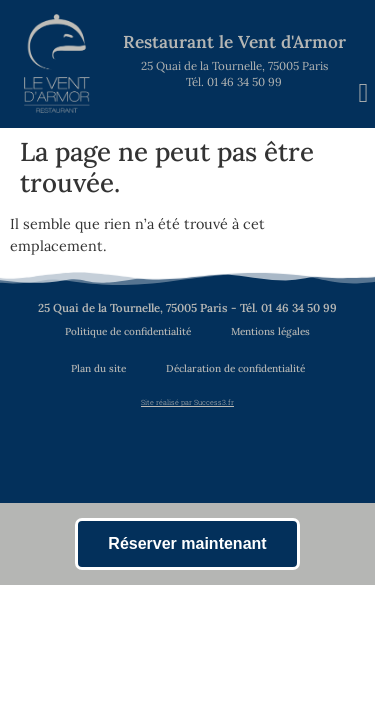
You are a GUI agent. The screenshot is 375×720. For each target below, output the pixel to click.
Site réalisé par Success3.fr (187, 402)
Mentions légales (270, 331)
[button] (363, 93)
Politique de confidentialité (128, 331)
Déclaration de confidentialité (235, 368)
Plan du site (98, 368)
